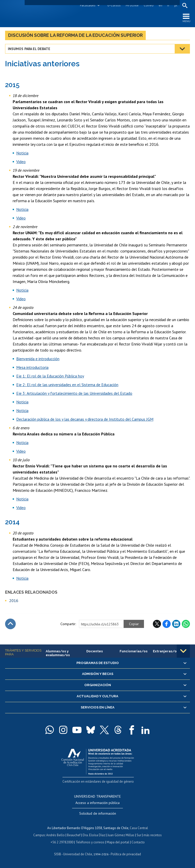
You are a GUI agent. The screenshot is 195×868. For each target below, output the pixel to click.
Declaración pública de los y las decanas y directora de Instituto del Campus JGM (85, 419)
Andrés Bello (55, 835)
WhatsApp (186, 624)
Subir (10, 624)
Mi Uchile (132, 5)
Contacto (138, 842)
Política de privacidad (126, 854)
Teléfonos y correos (90, 842)
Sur (139, 835)
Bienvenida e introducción (38, 359)
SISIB (58, 854)
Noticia (22, 153)
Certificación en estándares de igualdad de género (98, 782)
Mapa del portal (118, 842)
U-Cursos (114, 5)
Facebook (167, 624)
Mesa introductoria (32, 367)
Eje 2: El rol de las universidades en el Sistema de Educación (67, 385)
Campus (39, 835)
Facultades (88, 5)
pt (176, 5)
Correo (149, 5)
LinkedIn (176, 624)
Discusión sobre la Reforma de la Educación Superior (75, 35)
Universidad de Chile (78, 854)
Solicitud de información (98, 813)
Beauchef (74, 835)
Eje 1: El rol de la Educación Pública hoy (50, 376)
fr (168, 5)
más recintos (153, 835)
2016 (14, 601)
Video (21, 162)
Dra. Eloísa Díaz (94, 835)
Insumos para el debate (29, 49)
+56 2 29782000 (62, 842)
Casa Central (139, 828)
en (160, 5)
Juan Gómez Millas (121, 835)
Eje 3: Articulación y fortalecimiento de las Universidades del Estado (74, 393)
